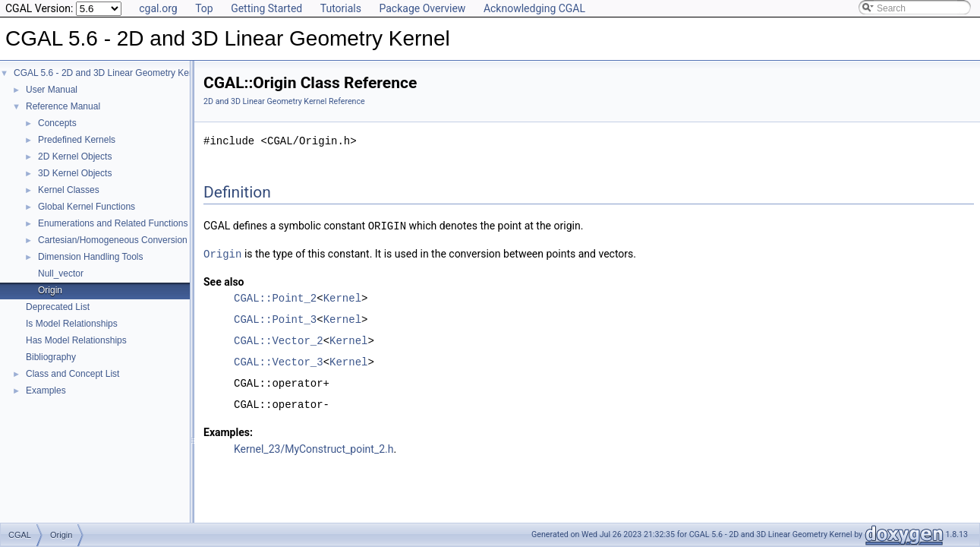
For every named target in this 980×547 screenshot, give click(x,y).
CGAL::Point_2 (275, 297)
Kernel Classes (69, 190)
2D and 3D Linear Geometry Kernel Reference (284, 101)
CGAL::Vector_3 (279, 360)
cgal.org (158, 8)
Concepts (57, 123)
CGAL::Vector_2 (279, 339)
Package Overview (422, 8)
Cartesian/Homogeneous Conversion (113, 240)
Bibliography (51, 357)
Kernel (342, 297)
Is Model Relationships (72, 324)
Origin (50, 290)
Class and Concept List (72, 374)
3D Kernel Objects (75, 173)
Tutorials (341, 8)
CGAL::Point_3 (275, 318)
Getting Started (266, 8)
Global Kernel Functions (87, 207)
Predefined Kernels (77, 140)
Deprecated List (58, 307)
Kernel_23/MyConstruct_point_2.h (314, 447)
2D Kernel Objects (75, 157)
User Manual (52, 90)
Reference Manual (63, 106)
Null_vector (61, 273)
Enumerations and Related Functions (113, 223)
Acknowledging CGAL (534, 8)
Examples (46, 390)
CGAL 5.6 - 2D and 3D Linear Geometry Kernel (109, 73)
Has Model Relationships (76, 340)
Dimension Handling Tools (91, 257)
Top (204, 8)
